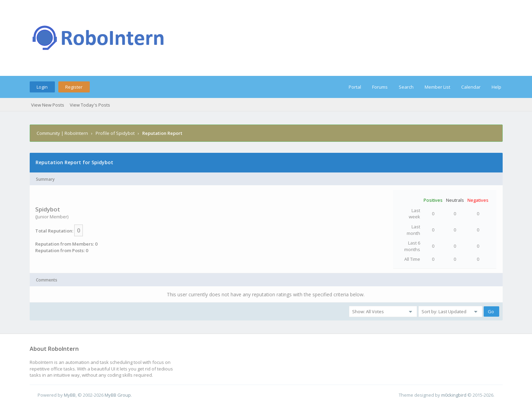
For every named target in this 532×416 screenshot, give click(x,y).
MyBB (70, 395)
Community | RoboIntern (62, 133)
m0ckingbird (454, 395)
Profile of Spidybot (115, 133)
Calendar (471, 87)
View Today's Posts (90, 105)
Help (496, 87)
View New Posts (48, 105)
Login (42, 87)
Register (74, 87)
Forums (380, 87)
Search (406, 87)
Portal (355, 87)
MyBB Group (118, 395)
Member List (437, 87)
